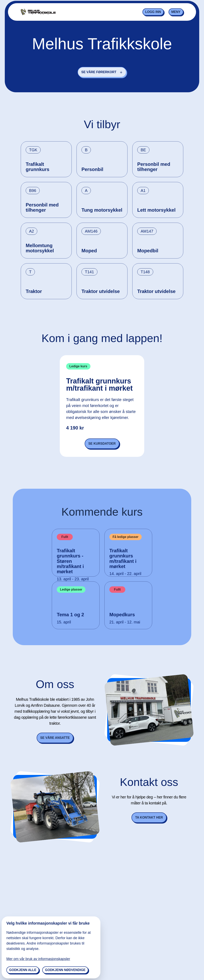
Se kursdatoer (102, 444)
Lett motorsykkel (156, 210)
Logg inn (153, 12)
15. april (64, 622)
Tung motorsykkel (102, 210)
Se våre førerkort (102, 72)
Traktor (34, 291)
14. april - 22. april (125, 574)
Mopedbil (148, 251)
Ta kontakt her (149, 817)
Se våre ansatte (55, 738)
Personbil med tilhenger (154, 167)
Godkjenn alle (23, 970)
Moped (89, 251)
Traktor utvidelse (101, 291)
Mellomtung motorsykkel (40, 248)
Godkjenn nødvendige (65, 970)
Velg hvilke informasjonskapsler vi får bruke (48, 923)
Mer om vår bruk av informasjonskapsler (38, 959)
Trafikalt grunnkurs (38, 167)
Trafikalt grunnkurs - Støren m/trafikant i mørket (70, 561)
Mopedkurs (122, 615)
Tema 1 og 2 (70, 615)
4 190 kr (75, 428)
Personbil (92, 169)
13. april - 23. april (73, 579)
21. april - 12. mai (125, 622)
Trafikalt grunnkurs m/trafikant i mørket (99, 385)
